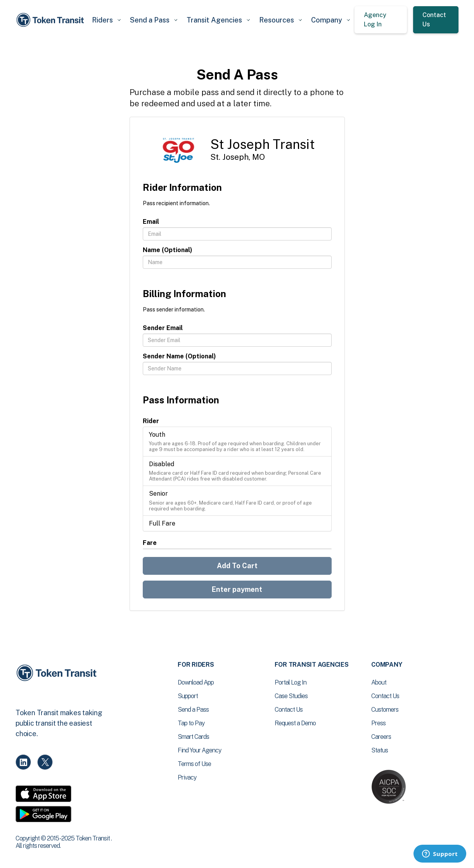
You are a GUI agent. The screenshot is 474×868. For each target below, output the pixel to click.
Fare (150, 543)
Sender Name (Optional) (179, 356)
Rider (151, 421)
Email (151, 222)
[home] (51, 20)
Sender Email (163, 328)
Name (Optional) (168, 250)
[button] (106, 20)
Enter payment (237, 589)
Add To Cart (237, 566)
